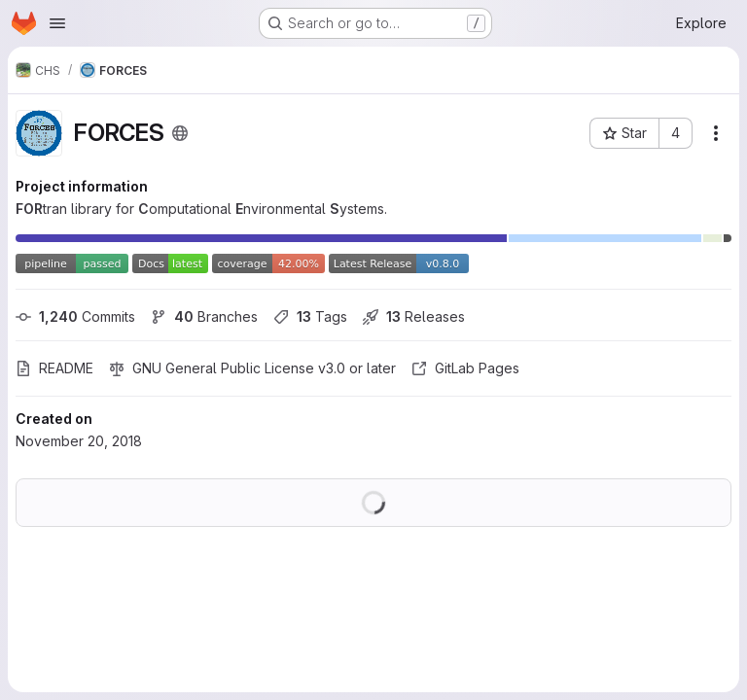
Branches (204, 316)
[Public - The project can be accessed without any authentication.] (180, 133)
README (54, 368)
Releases (414, 316)
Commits (75, 316)
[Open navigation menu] (57, 23)
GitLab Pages (465, 368)
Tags (310, 316)
